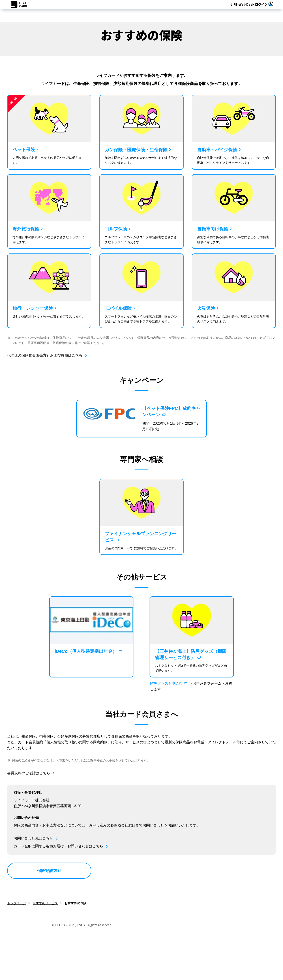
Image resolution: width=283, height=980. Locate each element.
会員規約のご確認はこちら (29, 804)
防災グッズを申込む (166, 715)
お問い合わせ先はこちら (33, 869)
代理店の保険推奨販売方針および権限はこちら (45, 375)
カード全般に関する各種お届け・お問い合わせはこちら (58, 877)
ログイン (250, 4)
